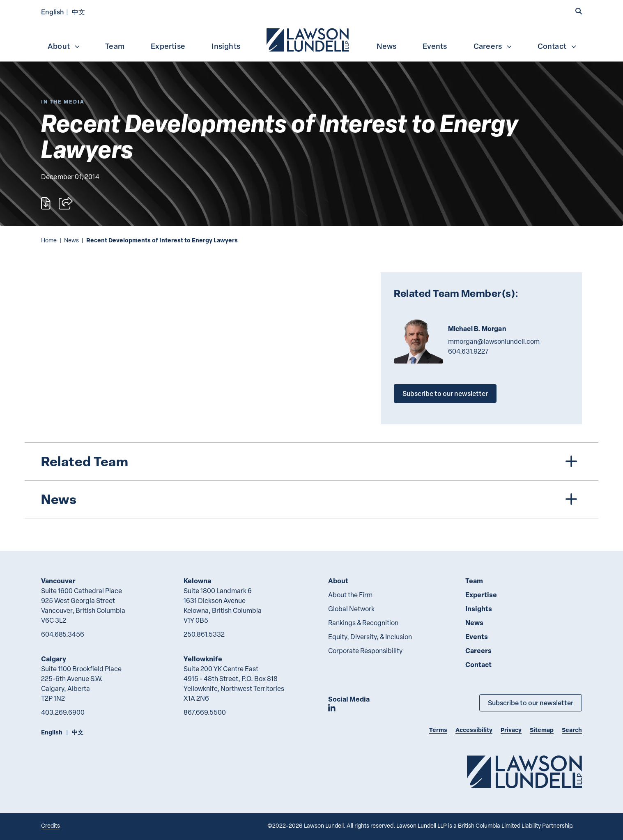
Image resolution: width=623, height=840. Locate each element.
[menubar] (311, 39)
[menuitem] (308, 39)
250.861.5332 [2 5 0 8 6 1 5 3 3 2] (204, 634)
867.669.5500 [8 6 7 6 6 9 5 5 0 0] (205, 712)
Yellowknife (203, 659)
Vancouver (58, 581)
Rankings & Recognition (363, 623)
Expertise (168, 46)
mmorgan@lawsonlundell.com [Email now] (494, 341)
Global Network (351, 609)
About (64, 46)
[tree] (311, 480)
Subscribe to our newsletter (445, 393)
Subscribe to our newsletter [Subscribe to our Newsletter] (531, 703)
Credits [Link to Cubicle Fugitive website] (51, 825)
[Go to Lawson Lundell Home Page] (524, 772)
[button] (579, 11)
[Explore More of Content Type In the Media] (63, 102)
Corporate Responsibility (365, 651)
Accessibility (474, 730)
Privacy (511, 730)
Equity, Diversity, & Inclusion (370, 637)
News (386, 46)
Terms (438, 730)
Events (435, 46)
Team (115, 46)
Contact (557, 46)
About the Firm (350, 595)
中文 (78, 12)
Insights (226, 46)
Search (572, 730)
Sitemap (542, 730)
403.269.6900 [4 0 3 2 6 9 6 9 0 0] (63, 712)
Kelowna (197, 581)
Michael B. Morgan (477, 329)
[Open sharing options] (66, 203)
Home (49, 240)
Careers (493, 46)
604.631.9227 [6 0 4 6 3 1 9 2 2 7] (468, 351)
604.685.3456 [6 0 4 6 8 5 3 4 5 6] (63, 634)
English (53, 12)
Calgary (54, 659)
